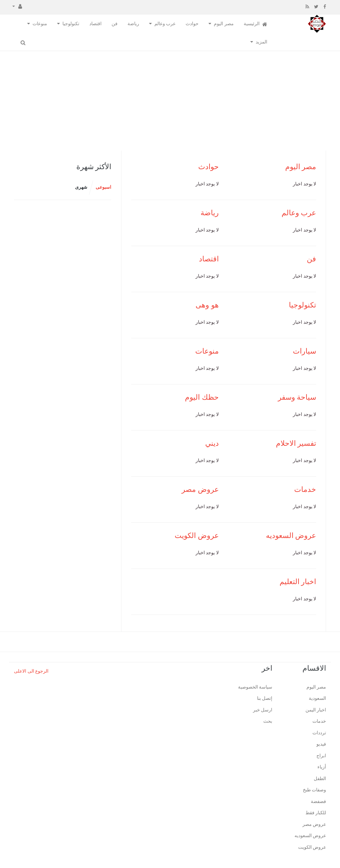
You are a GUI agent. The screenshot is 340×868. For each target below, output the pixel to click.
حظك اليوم (202, 397)
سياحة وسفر (297, 397)
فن (115, 24)
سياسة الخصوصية (255, 687)
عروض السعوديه (291, 535)
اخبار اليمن (316, 710)
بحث (268, 721)
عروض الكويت (197, 535)
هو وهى (207, 305)
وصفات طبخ (315, 790)
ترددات (319, 733)
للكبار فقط (316, 813)
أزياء (322, 767)
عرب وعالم (165, 24)
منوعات (40, 24)
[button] (17, 6)
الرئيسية (256, 24)
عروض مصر (200, 489)
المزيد (261, 42)
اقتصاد (95, 24)
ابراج (321, 756)
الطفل (320, 779)
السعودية (317, 698)
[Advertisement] (170, 101)
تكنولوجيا (71, 24)
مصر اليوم (224, 24)
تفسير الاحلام (296, 443)
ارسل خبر (263, 710)
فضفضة (318, 801)
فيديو (321, 744)
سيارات (304, 351)
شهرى (81, 187)
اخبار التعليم (298, 582)
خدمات (305, 489)
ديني (212, 443)
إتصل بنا (265, 698)
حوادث (192, 24)
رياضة (133, 24)
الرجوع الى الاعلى (31, 671)
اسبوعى (103, 187)
